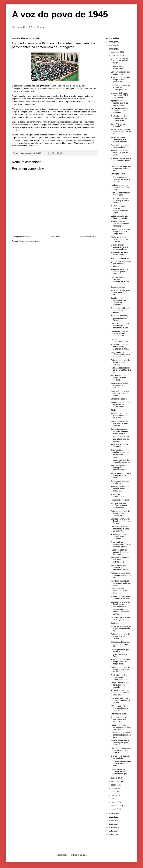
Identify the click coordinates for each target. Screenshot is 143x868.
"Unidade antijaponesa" (120, 258)
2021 (111, 821)
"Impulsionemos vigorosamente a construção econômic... (118, 301)
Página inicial (55, 237)
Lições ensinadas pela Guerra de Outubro (120, 217)
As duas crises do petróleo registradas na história (120, 224)
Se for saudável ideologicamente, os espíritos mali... (120, 452)
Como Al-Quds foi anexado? (118, 125)
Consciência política (119, 399)
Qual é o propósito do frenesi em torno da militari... (119, 61)
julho (113, 788)
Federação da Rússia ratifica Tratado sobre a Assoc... (120, 700)
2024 (111, 49)
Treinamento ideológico (120, 500)
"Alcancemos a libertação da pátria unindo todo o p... (121, 629)
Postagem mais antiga (88, 237)
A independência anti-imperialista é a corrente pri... (119, 385)
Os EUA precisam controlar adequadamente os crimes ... (119, 209)
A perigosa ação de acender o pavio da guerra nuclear (119, 103)
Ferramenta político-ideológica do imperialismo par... (119, 468)
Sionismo (114, 623)
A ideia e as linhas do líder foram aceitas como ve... (119, 423)
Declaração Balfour (118, 714)
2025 (111, 46)
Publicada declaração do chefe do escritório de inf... (120, 293)
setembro (115, 781)
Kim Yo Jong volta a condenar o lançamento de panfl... (121, 568)
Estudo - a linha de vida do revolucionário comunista (120, 685)
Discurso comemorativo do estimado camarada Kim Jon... (120, 326)
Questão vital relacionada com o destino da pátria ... (121, 264)
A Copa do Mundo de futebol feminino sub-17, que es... (120, 416)
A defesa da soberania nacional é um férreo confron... (120, 187)
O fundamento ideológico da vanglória (121, 757)
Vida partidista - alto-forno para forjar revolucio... (119, 378)
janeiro (114, 809)
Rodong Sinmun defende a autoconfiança (121, 146)
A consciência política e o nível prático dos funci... (121, 476)
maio (113, 795)
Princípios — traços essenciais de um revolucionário (119, 506)
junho (114, 792)
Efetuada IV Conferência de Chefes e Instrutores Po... (120, 560)
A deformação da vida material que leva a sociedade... (119, 272)
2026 (111, 42)
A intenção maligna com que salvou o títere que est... (120, 750)
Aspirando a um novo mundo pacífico (119, 254)
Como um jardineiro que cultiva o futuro (120, 73)
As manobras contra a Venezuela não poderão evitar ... (119, 333)
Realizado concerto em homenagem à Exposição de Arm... (120, 347)
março (114, 802)
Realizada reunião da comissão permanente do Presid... (121, 612)
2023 (111, 814)
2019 (111, 827)
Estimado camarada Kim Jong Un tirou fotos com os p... (120, 362)
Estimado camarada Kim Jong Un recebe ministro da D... (120, 80)
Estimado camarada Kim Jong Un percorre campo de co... (120, 232)
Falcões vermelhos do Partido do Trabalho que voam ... (120, 111)
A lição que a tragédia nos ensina (119, 445)
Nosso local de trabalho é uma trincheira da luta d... (121, 161)
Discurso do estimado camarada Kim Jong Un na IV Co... (120, 529)
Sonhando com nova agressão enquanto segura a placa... (119, 431)
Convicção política (118, 174)
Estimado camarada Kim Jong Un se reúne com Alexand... (121, 521)
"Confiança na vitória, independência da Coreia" (119, 318)
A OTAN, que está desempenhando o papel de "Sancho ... (120, 708)
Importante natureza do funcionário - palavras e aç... (120, 583)
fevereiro (115, 806)
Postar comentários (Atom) (30, 241)
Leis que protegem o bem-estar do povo (119, 340)
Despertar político (118, 287)
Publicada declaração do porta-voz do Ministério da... (121, 370)
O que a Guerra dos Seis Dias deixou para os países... (121, 439)
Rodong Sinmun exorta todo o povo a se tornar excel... (120, 719)
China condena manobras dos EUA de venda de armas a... (121, 544)
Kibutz (113, 410)
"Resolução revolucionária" (118, 495)
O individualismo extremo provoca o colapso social (121, 764)
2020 (111, 824)
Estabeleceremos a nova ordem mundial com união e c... (121, 693)
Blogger (83, 855)
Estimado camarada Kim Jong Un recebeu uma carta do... (121, 636)
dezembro (115, 52)
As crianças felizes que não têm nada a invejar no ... (120, 489)
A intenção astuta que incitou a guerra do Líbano (119, 153)
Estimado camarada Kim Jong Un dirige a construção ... (120, 513)
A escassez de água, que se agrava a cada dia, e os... (121, 168)
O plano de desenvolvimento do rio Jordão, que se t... (120, 460)
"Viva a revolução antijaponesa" (118, 67)
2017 (111, 834)
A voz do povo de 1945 (60, 14)
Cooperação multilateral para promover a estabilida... (120, 310)
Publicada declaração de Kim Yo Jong (120, 194)
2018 (111, 831)
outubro (114, 778)
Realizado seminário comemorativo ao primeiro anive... (119, 118)
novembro (115, 55)
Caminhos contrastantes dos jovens (120, 482)
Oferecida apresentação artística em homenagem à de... (120, 87)
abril (113, 799)
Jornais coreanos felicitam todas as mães (119, 591)
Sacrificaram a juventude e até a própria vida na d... (121, 132)
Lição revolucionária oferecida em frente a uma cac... (120, 179)
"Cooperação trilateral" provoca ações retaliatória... (120, 537)
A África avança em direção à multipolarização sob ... (120, 280)
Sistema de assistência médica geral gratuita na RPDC (120, 743)
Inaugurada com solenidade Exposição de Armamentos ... (121, 355)
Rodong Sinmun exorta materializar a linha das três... (120, 393)
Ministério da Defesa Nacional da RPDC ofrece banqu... (119, 95)
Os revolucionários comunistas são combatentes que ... (120, 771)
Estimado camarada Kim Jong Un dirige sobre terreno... (120, 669)
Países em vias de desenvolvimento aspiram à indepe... (119, 140)
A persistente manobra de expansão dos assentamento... (121, 404)
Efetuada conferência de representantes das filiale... (120, 644)
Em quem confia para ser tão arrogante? (121, 618)
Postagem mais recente (22, 237)
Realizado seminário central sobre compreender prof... (120, 677)
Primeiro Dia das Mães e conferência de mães (120, 597)
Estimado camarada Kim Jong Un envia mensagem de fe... (120, 604)
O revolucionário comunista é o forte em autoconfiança (119, 247)
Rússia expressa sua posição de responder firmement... (120, 552)
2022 (111, 817)
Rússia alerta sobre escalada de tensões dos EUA (120, 239)
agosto (114, 785)
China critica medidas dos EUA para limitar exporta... (120, 201)
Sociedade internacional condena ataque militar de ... (121, 735)
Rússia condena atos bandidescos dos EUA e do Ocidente (121, 727)
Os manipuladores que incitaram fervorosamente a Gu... (120, 653)
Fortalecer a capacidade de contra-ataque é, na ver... (121, 575)
